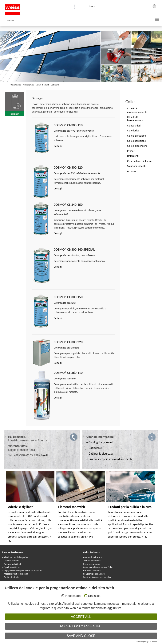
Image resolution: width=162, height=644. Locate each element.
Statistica (94, 596)
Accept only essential (81, 626)
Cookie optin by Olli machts (147, 642)
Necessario (73, 596)
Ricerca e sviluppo (92, 564)
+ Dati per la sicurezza (100, 454)
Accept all (81, 617)
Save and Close (81, 636)
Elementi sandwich (72, 507)
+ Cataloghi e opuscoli (100, 442)
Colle (32, 85)
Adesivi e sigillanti (21, 507)
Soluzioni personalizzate (94, 574)
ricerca (92, 6)
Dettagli (58, 146)
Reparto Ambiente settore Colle (98, 567)
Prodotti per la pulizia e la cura (130, 507)
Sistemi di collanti (42, 85)
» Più (90, 537)
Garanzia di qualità (92, 571)
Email (44, 455)
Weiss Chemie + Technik (20, 85)
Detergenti (55, 85)
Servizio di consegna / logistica (97, 577)
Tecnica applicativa (92, 561)
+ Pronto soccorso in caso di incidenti (109, 459)
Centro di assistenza (93, 557)
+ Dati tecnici (94, 448)
